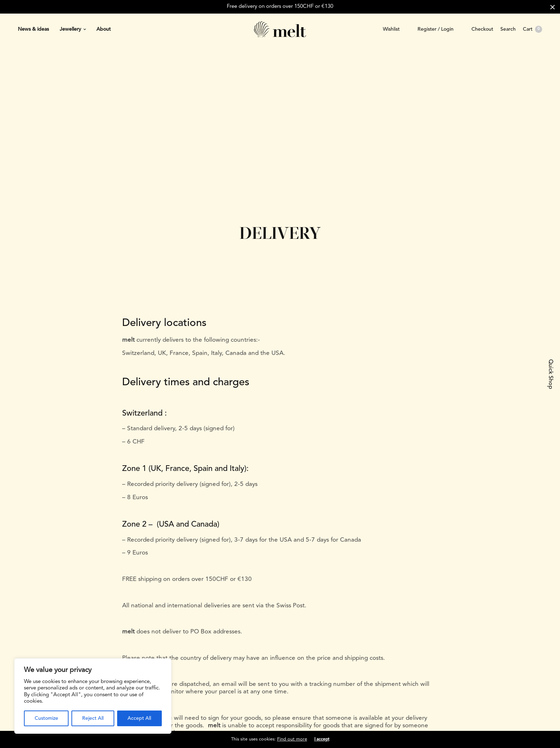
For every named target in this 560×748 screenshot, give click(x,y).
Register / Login (436, 29)
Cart (532, 29)
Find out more (292, 739)
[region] (93, 696)
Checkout (482, 29)
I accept (322, 739)
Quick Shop (550, 374)
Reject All (93, 718)
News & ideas (33, 29)
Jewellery (70, 29)
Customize (46, 718)
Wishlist (391, 29)
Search (508, 29)
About (104, 29)
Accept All (139, 718)
